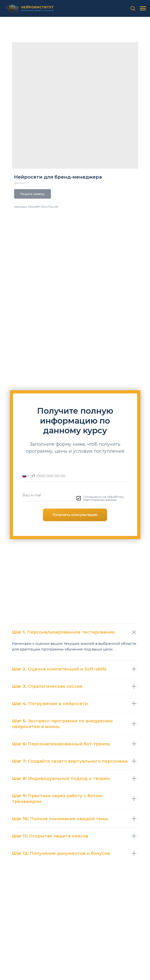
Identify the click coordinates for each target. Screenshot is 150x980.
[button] (133, 8)
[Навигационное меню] (143, 8)
